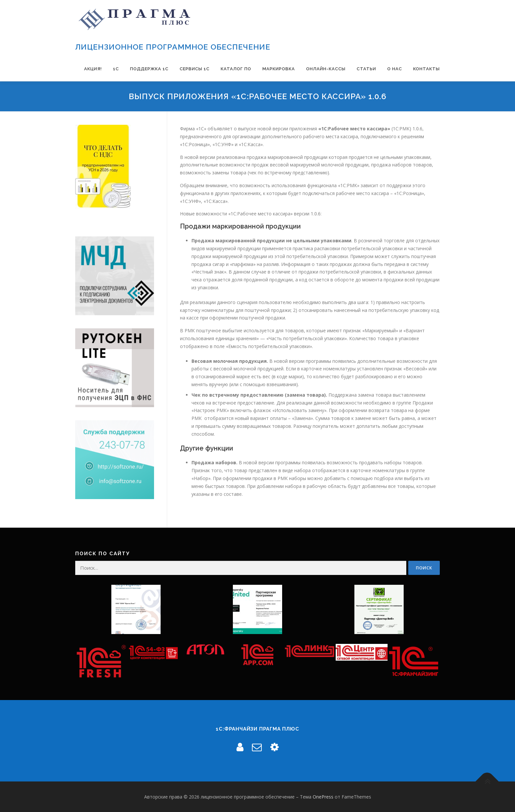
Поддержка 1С (149, 69)
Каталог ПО (236, 69)
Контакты (426, 69)
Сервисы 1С (195, 69)
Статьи (366, 69)
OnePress (323, 797)
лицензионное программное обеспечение (173, 47)
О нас (395, 69)
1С (116, 69)
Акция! (93, 69)
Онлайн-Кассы (326, 69)
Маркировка (279, 69)
